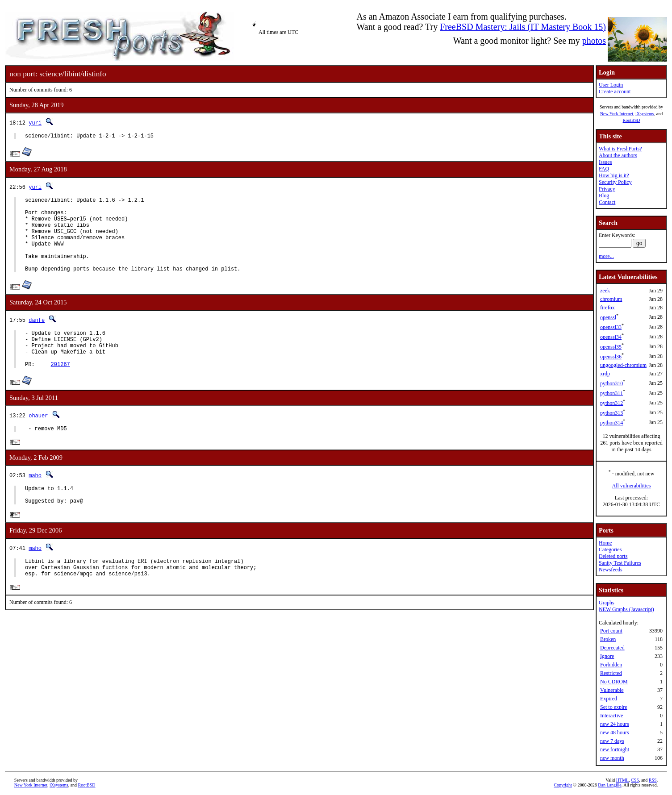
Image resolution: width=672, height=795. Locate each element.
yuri (35, 123)
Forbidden (611, 665)
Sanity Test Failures (620, 563)
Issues (605, 162)
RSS (653, 780)
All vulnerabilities (632, 486)
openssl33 (611, 327)
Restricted (611, 673)
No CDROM (614, 682)
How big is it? (614, 175)
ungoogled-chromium (623, 365)
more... (606, 256)
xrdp (605, 374)
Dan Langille (609, 785)
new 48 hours (615, 733)
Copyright (563, 785)
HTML (622, 780)
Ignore (607, 656)
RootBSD (632, 120)
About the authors (618, 155)
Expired (609, 699)
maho (35, 502)
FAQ (604, 169)
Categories (610, 549)
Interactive (611, 716)
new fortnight (615, 749)
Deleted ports (613, 556)
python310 (611, 383)
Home (605, 543)
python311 (611, 393)
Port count (611, 631)
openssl (608, 317)
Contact (607, 202)
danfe (37, 337)
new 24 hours (615, 724)
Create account (615, 92)
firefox (607, 308)
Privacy (607, 189)
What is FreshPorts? (620, 149)
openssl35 (611, 347)
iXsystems (645, 114)
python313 (611, 413)
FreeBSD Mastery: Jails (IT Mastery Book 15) (523, 27)
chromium (611, 299)
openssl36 (611, 357)
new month (612, 758)
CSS (635, 780)
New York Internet (617, 114)
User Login (611, 85)
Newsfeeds (611, 570)
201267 (61, 389)
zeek (605, 291)
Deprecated (612, 648)
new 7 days (612, 741)
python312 (611, 403)
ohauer (38, 441)
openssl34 (611, 337)
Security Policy (615, 182)
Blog (604, 196)
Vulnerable (612, 690)
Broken (608, 639)
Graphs (607, 603)
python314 (611, 423)
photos (594, 41)
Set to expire (614, 707)
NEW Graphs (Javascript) (626, 609)
